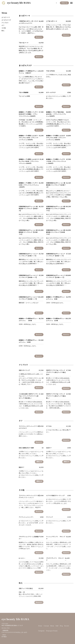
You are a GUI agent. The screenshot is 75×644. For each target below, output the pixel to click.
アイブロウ (5, 23)
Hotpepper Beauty (52, 631)
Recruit (67, 626)
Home (40, 626)
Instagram (41, 631)
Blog (61, 626)
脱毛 (3, 31)
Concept (46, 626)
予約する (64, 3)
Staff (57, 626)
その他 (4, 28)
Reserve (39, 37)
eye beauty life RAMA (15, 619)
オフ (3, 25)
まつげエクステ (6, 20)
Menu (4, 13)
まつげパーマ (6, 17)
